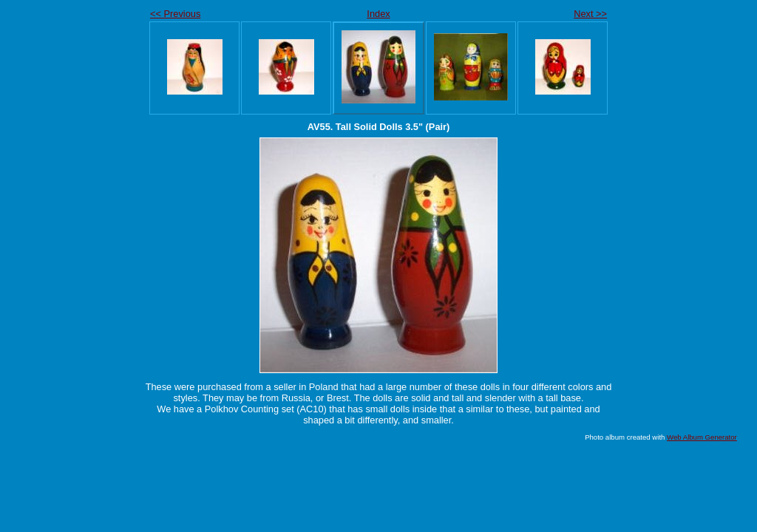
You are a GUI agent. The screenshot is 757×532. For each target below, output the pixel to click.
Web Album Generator (702, 437)
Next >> (590, 14)
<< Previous (175, 14)
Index (378, 14)
